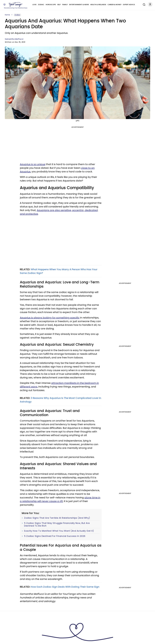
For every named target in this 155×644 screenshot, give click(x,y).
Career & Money (114, 5)
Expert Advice (129, 5)
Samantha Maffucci (14, 39)
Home (7, 15)
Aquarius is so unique (33, 164)
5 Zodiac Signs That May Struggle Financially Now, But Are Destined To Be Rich (57, 524)
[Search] (143, 4)
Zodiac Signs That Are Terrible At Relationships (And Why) (57, 518)
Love (34, 5)
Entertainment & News (79, 5)
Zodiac (41, 5)
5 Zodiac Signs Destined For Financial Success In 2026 (55, 536)
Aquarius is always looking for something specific (50, 318)
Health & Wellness (98, 5)
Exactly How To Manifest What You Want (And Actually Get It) (59, 531)
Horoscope (51, 5)
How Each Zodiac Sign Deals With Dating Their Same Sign (65, 587)
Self (59, 5)
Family (65, 5)
